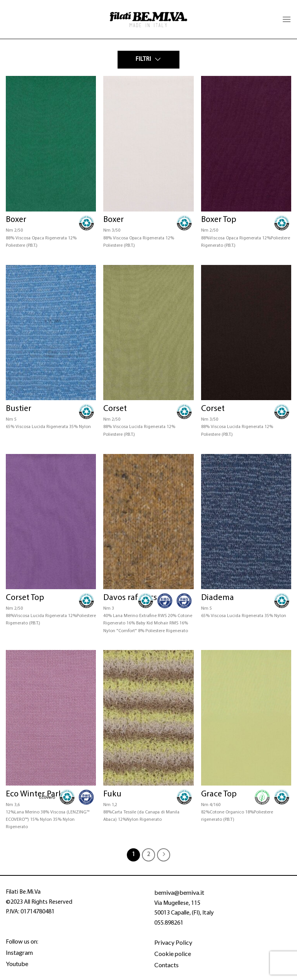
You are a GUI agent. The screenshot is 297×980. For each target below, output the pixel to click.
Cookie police (173, 953)
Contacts (166, 965)
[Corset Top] (51, 522)
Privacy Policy (173, 942)
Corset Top (25, 598)
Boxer (16, 220)
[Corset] (148, 333)
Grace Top (219, 794)
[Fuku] (148, 718)
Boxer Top (219, 220)
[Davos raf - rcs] (148, 522)
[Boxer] (51, 144)
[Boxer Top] (246, 144)
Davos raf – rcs (130, 598)
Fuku (112, 794)
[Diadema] (246, 522)
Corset (115, 409)
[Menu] (287, 19)
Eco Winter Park (34, 794)
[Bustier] (51, 333)
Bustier (19, 409)
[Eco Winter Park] (51, 718)
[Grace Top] (246, 718)
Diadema (218, 598)
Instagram (19, 952)
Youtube (17, 964)
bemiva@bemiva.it (179, 892)
